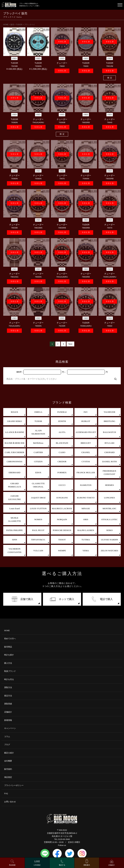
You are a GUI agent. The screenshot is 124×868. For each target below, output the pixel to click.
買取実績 (8, 704)
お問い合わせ (10, 802)
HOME (7, 631)
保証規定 (8, 777)
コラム (7, 737)
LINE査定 (37, 865)
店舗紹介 (8, 712)
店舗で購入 (22, 599)
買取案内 (87, 865)
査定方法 (8, 696)
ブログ (7, 745)
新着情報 (8, 720)
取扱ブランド (10, 671)
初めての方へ (10, 639)
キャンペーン (10, 728)
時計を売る (9, 679)
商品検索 (12, 865)
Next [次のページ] (70, 344)
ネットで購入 (62, 599)
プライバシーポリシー (14, 785)
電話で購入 (102, 599)
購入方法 (8, 663)
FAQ (6, 794)
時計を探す (9, 655)
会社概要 (8, 761)
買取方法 (8, 688)
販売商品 (8, 647)
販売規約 (8, 769)
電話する (62, 865)
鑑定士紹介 (9, 753)
